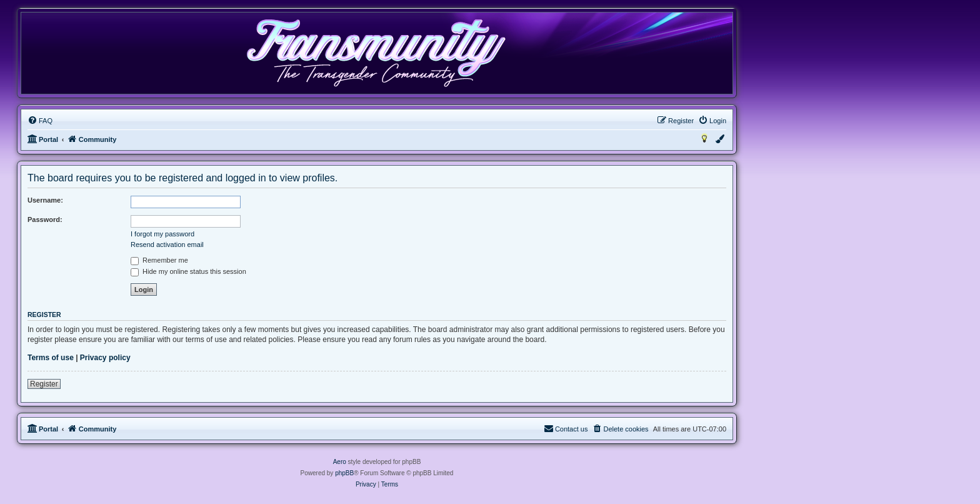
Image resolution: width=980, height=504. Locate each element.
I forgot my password (162, 234)
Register (44, 384)
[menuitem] (40, 121)
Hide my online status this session (188, 271)
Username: (45, 200)
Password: (45, 219)
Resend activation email (167, 244)
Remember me (159, 260)
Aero (340, 462)
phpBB (344, 473)
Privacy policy (105, 358)
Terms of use (51, 358)
